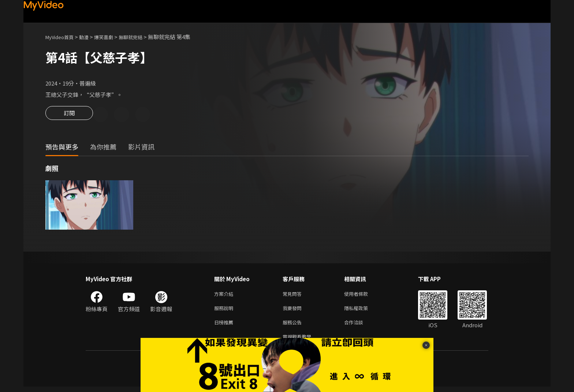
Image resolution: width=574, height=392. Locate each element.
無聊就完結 (142, 37)
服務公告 (294, 326)
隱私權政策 (362, 311)
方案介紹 (225, 295)
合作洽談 (359, 326)
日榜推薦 (225, 326)
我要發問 (294, 311)
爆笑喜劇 (112, 37)
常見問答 (294, 295)
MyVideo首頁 (62, 37)
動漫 (90, 37)
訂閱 (69, 115)
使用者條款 (362, 295)
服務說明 (225, 311)
